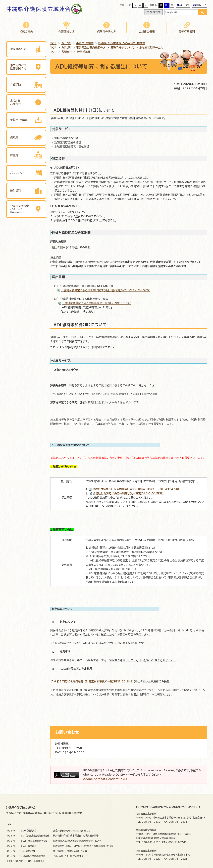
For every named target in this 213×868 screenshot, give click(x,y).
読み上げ (201, 5)
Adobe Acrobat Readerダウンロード (107, 779)
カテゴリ (66, 43)
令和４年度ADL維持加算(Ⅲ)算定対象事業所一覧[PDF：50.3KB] (94, 681)
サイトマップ (153, 12)
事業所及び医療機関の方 (91, 48)
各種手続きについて (122, 48)
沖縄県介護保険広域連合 (39, 9)
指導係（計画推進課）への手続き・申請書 (122, 43)
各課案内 (67, 52)
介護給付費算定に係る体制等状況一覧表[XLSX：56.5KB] (97, 303)
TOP (53, 43)
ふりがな (185, 5)
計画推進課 (84, 52)
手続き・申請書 (85, 43)
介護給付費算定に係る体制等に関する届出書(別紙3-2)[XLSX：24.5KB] (106, 290)
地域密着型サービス (151, 48)
